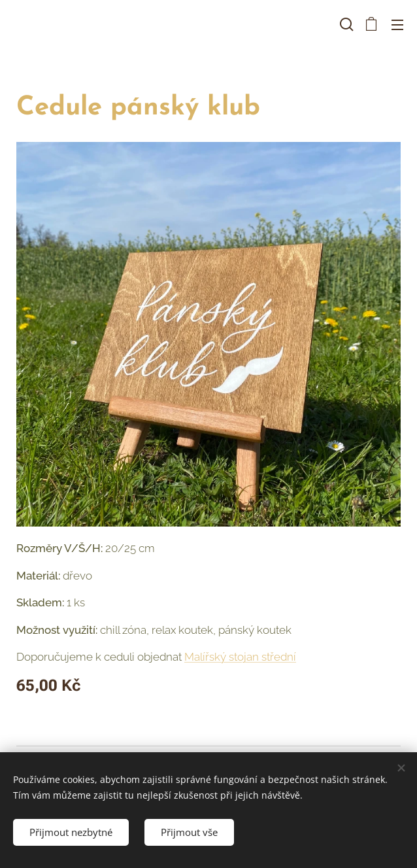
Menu (397, 25)
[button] (345, 24)
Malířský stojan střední (240, 657)
